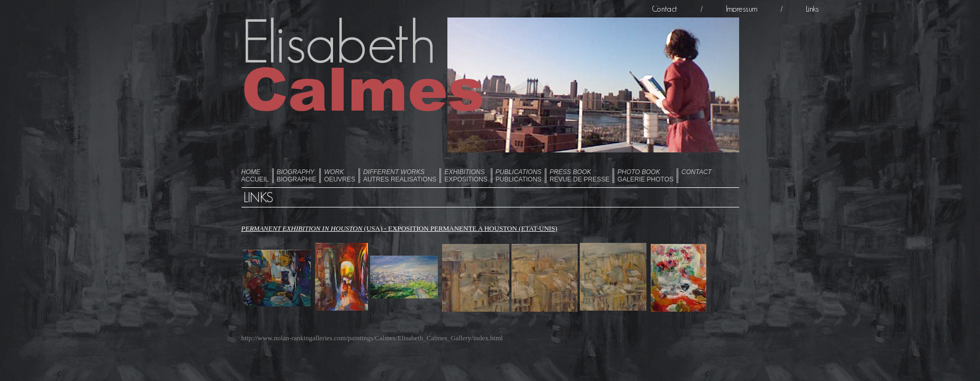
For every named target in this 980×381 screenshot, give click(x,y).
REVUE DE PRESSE (579, 176)
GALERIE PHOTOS (645, 176)
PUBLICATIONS (519, 176)
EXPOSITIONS (466, 176)
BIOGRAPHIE (297, 176)
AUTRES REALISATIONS (400, 176)
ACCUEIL (255, 176)
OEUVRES (340, 176)
